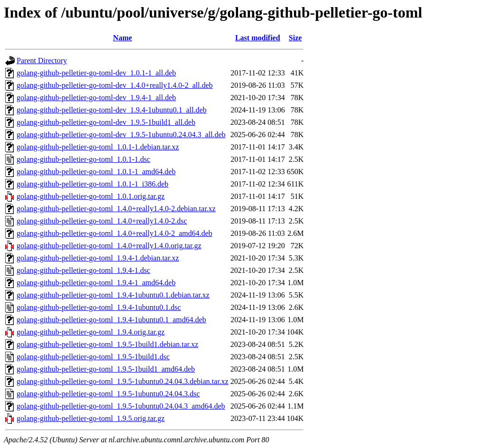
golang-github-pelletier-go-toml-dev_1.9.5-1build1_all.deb (106, 122)
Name (122, 38)
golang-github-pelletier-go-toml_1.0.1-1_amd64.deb (96, 172)
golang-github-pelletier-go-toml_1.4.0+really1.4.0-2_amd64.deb (115, 233)
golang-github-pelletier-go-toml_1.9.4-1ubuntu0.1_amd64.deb (111, 320)
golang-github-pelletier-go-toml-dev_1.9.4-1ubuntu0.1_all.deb (111, 110)
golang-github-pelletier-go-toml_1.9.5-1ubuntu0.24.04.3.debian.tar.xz (123, 381)
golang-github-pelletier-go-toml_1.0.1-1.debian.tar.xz (98, 147)
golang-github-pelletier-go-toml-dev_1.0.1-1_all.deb (96, 73)
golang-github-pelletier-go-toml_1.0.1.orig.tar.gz (91, 196)
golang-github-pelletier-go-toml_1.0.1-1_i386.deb (92, 184)
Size (295, 38)
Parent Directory (42, 61)
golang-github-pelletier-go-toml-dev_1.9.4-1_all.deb (96, 98)
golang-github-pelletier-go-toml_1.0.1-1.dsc (83, 159)
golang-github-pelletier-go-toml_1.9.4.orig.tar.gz (91, 332)
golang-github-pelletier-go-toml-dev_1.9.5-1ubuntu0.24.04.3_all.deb (121, 135)
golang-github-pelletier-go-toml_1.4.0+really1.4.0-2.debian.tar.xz (116, 209)
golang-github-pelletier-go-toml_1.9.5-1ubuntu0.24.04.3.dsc (108, 394)
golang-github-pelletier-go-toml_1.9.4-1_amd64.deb (96, 283)
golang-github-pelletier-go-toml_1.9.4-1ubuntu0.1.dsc (99, 307)
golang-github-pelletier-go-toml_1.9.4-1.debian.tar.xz (98, 258)
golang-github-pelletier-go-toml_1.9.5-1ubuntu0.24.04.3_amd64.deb (121, 406)
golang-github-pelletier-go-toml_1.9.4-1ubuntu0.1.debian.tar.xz (113, 295)
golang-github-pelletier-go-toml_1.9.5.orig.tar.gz (91, 418)
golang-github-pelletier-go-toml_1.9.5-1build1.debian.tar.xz (107, 344)
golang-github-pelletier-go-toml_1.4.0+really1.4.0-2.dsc (102, 221)
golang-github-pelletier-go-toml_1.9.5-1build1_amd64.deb (106, 369)
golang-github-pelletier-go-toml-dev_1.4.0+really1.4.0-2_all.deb (115, 85)
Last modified (258, 38)
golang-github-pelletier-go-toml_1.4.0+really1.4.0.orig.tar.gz (109, 246)
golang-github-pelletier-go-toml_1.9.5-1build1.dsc (93, 357)
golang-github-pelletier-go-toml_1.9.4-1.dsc (83, 270)
